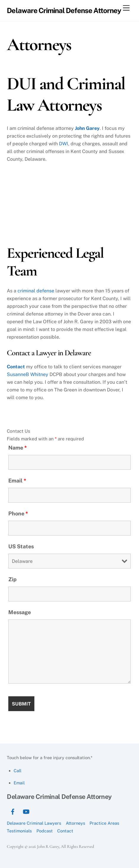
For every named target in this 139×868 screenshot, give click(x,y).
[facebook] (13, 811)
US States (21, 546)
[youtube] (26, 811)
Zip (12, 579)
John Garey (87, 128)
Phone (18, 513)
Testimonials (19, 831)
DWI (64, 144)
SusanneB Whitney (28, 374)
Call (17, 771)
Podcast (45, 831)
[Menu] (126, 8)
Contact (16, 367)
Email (17, 481)
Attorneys (75, 823)
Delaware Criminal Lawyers (34, 823)
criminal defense (36, 291)
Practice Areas (104, 823)
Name (18, 448)
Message (20, 612)
